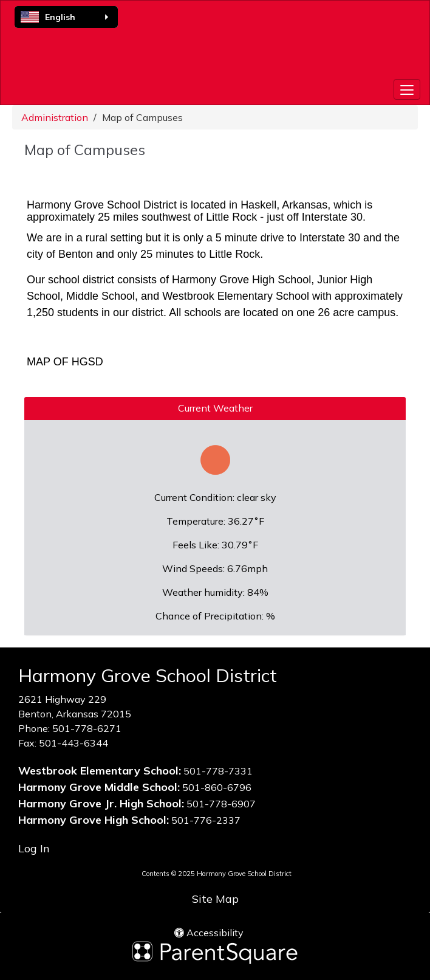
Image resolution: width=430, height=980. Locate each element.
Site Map (215, 899)
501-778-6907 (221, 804)
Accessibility (209, 933)
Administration (55, 117)
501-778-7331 (218, 771)
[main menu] (407, 89)
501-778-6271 (87, 728)
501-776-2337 (206, 820)
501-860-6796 (217, 787)
